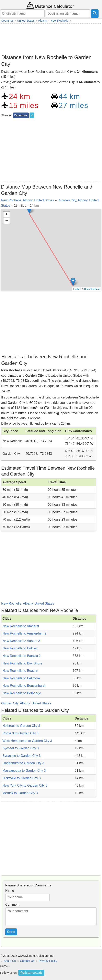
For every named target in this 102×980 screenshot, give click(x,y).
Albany (28, 200)
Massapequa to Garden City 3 (24, 771)
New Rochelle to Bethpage (22, 693)
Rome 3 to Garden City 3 (20, 733)
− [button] (7, 221)
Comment (12, 904)
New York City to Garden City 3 (25, 785)
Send (11, 932)
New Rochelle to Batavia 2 (22, 656)
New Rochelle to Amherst (21, 626)
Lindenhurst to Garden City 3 (23, 763)
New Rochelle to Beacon (20, 671)
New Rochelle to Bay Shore (22, 663)
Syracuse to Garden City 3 (22, 756)
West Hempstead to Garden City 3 (27, 741)
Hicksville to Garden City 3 (22, 778)
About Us (10, 961)
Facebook (21, 115)
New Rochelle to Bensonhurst (24, 686)
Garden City (67, 200)
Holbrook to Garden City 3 (21, 726)
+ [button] (7, 215)
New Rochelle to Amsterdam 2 (24, 633)
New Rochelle (11, 200)
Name (10, 891)
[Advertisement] (51, 38)
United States (44, 200)
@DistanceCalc (31, 973)
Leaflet (77, 289)
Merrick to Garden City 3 (20, 793)
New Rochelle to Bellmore (21, 678)
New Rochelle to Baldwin (20, 648)
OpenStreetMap (92, 289)
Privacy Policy (48, 961)
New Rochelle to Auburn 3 (21, 641)
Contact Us (27, 961)
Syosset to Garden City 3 (21, 748)
